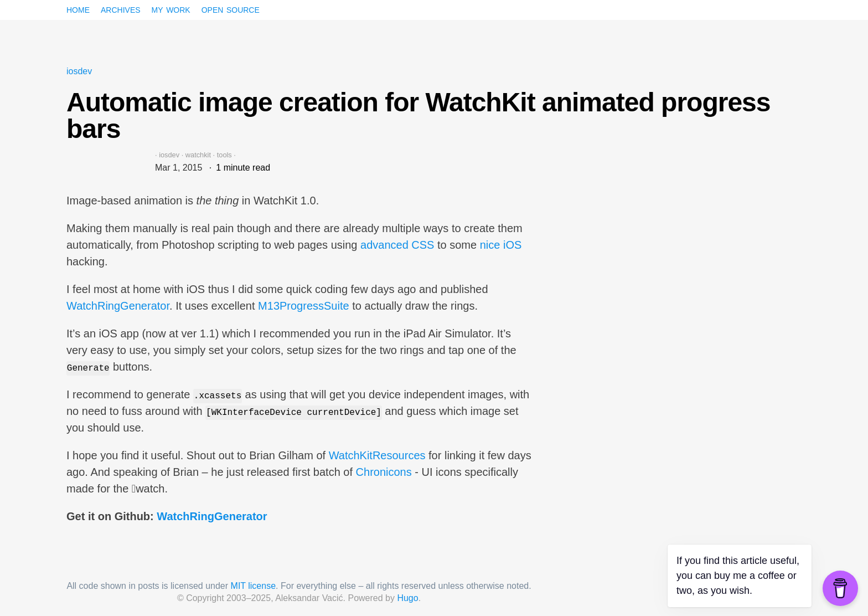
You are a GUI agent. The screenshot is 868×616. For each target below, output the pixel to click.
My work (171, 9)
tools (224, 155)
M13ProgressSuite (304, 306)
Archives (121, 9)
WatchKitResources (377, 455)
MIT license (254, 586)
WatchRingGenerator (118, 306)
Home (78, 9)
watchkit (198, 155)
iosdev (79, 71)
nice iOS (501, 245)
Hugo (407, 598)
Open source (231, 9)
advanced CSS (397, 245)
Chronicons (384, 472)
